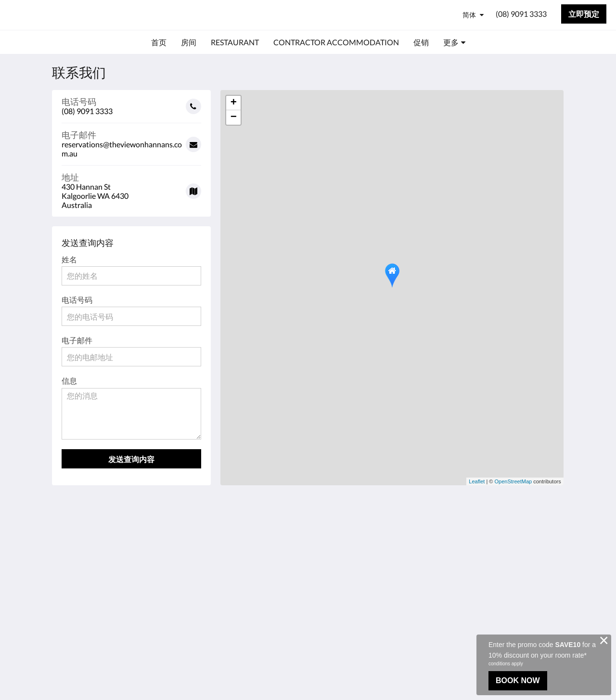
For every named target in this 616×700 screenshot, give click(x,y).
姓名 (69, 259)
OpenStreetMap (513, 481)
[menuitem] (159, 42)
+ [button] (234, 103)
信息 (69, 381)
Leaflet (477, 481)
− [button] (234, 117)
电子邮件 (77, 340)
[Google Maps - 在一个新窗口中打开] (131, 188)
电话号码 (77, 300)
